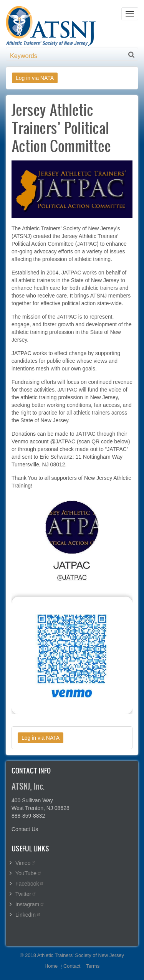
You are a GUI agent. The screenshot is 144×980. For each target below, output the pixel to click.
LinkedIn (28, 915)
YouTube (29, 873)
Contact (72, 966)
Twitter (26, 894)
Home (51, 966)
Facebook (30, 884)
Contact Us (25, 829)
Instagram (30, 904)
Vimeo (26, 863)
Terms (93, 966)
